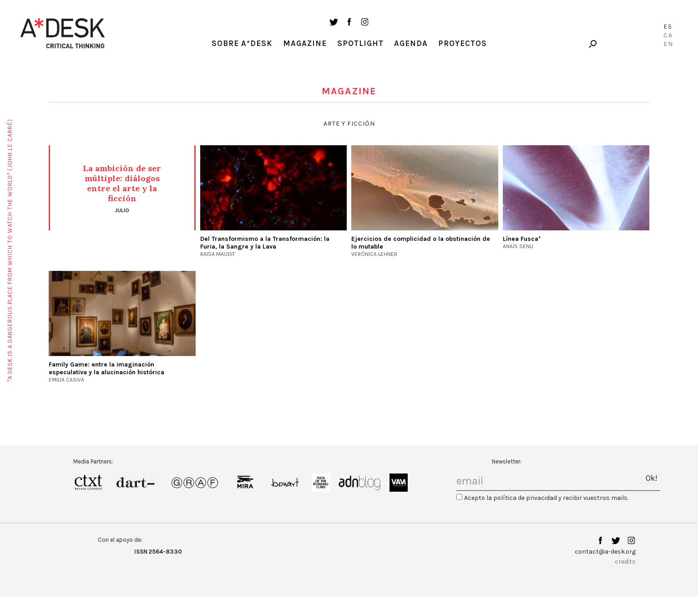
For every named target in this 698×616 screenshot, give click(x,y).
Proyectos (463, 43)
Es (668, 27)
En (668, 44)
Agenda (411, 43)
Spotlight (360, 43)
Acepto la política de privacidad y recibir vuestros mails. (546, 498)
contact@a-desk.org (605, 552)
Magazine (305, 43)
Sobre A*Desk (242, 43)
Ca (668, 35)
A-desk (63, 33)
